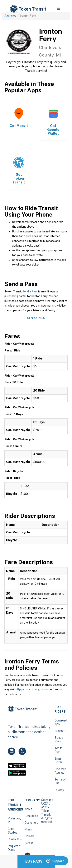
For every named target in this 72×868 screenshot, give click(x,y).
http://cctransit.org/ (28, 689)
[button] (59, 9)
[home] (28, 9)
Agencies (10, 16)
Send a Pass (30, 291)
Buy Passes (36, 861)
